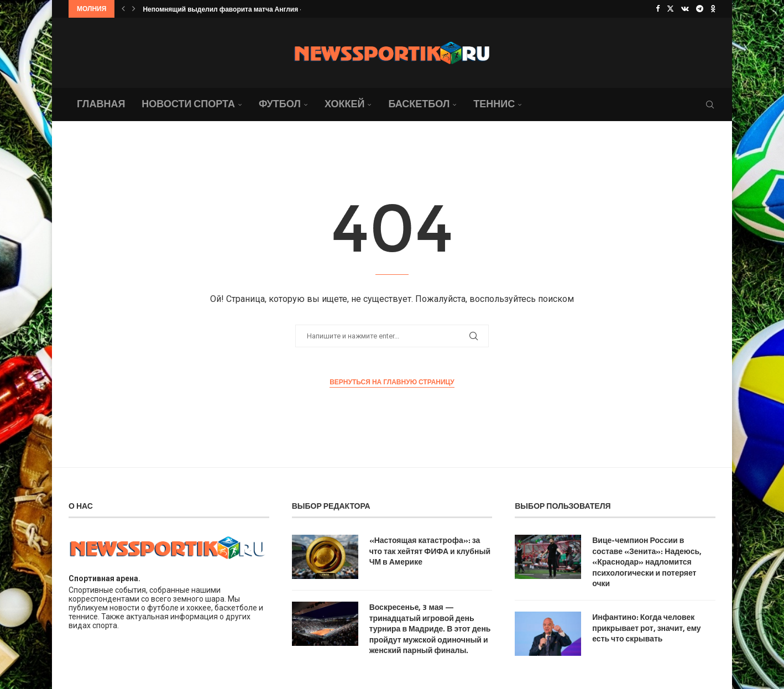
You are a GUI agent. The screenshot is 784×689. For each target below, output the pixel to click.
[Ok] (713, 9)
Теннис (494, 104)
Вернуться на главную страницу (392, 382)
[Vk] (685, 9)
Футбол (280, 104)
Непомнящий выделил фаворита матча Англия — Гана (233, 9)
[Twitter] (670, 9)
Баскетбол (419, 104)
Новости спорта (188, 104)
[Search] (710, 105)
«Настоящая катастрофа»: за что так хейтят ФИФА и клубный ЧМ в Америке (430, 551)
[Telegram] (700, 9)
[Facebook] (658, 9)
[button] (123, 9)
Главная (101, 104)
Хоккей (344, 104)
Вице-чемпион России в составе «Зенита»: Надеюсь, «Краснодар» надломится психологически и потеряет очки (647, 562)
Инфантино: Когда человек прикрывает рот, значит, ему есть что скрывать (646, 628)
